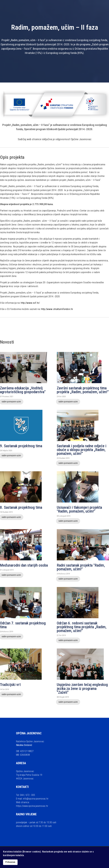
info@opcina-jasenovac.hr (36, 799)
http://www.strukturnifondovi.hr (57, 309)
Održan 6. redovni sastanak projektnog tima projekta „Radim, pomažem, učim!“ (82, 627)
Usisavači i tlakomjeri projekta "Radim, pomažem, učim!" (79, 509)
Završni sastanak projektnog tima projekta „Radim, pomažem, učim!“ (83, 390)
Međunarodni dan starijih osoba (24, 565)
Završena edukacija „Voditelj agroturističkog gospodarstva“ (23, 390)
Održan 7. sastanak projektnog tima (23, 625)
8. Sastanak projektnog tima (21, 507)
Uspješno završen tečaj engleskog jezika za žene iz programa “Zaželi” (82, 688)
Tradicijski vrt (10, 685)
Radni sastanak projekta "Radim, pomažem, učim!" (81, 567)
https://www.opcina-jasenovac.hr (32, 806)
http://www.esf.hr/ (30, 303)
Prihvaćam (10, 862)
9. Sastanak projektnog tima (21, 446)
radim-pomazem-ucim (68, 402)
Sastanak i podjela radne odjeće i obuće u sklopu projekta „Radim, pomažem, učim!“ (82, 450)
